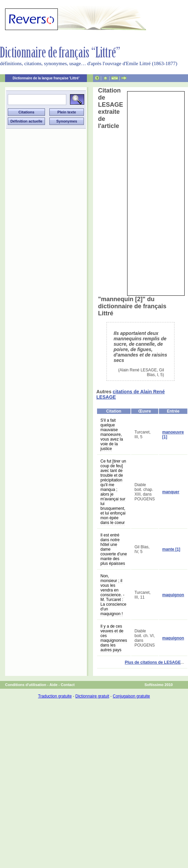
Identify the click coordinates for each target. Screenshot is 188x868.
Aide (53, 685)
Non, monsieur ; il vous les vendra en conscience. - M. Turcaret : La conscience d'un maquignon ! (113, 595)
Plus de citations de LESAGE (153, 662)
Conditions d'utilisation (26, 685)
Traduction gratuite (55, 696)
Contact (68, 685)
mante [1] (171, 549)
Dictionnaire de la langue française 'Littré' (46, 78)
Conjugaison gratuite (131, 696)
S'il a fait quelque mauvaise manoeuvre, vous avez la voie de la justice (112, 435)
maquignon (173, 595)
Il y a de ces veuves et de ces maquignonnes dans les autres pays (114, 638)
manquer (171, 492)
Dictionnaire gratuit (92, 696)
